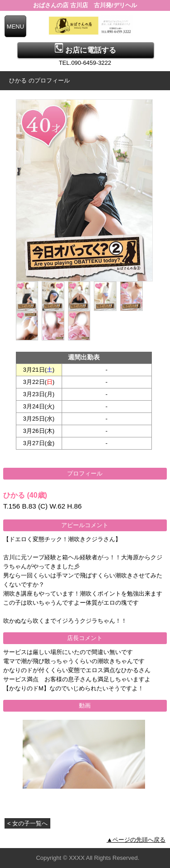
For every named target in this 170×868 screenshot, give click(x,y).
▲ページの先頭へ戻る (136, 840)
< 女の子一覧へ (27, 823)
